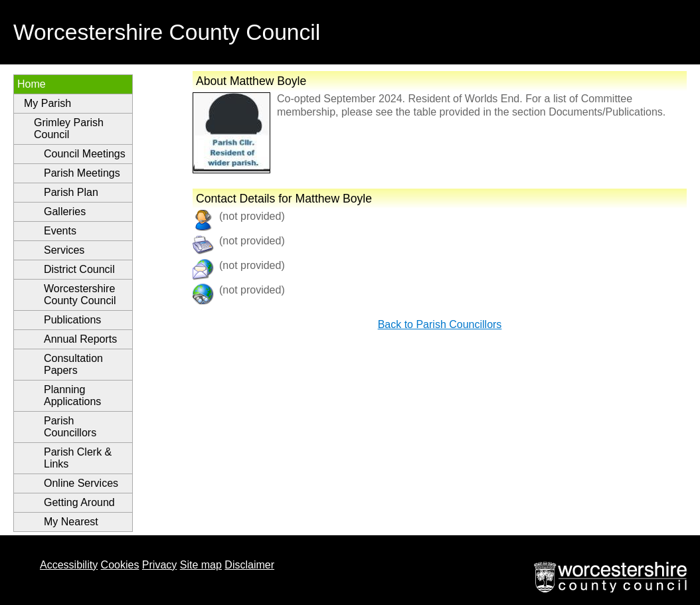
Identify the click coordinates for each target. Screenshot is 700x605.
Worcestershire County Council (80, 295)
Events (60, 231)
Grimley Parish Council (69, 129)
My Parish (47, 103)
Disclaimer (249, 565)
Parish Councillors (70, 427)
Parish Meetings (82, 173)
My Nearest (71, 522)
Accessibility (69, 565)
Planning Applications (72, 395)
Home (32, 84)
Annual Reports (80, 339)
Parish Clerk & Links (78, 458)
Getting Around (79, 502)
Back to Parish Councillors (440, 324)
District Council (79, 269)
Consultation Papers (73, 364)
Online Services (81, 483)
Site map (201, 565)
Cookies (120, 565)
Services (64, 250)
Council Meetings (85, 154)
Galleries (65, 212)
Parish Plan (71, 192)
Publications (72, 320)
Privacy (159, 565)
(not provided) (252, 265)
